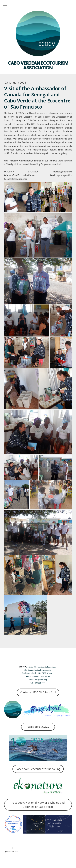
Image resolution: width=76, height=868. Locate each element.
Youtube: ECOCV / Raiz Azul (38, 692)
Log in (8, 859)
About (8, 848)
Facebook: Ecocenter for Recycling (38, 769)
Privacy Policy (20, 848)
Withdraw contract (52, 848)
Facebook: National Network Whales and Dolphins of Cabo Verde (38, 805)
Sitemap (33, 848)
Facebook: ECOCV (38, 727)
